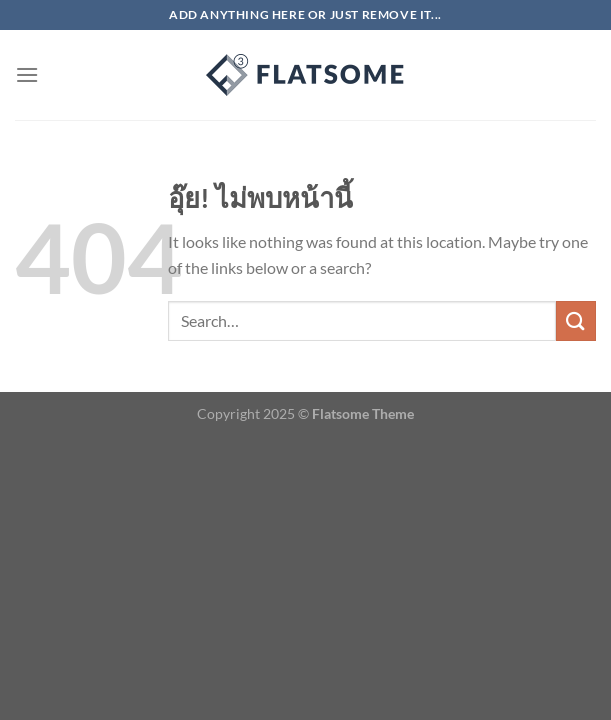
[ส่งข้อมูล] (576, 320)
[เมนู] (27, 74)
